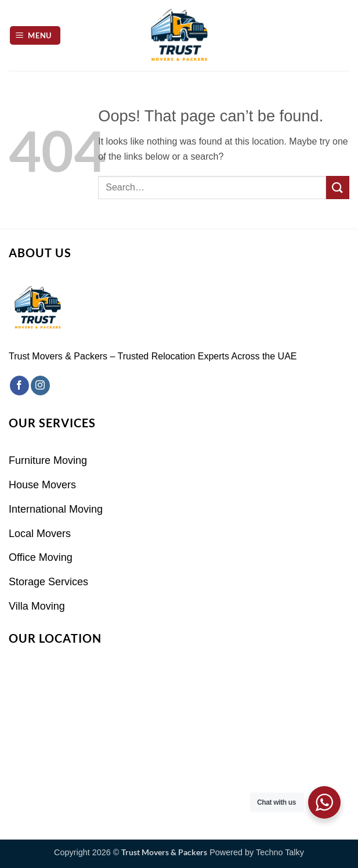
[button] (35, 36)
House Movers (42, 485)
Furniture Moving (48, 460)
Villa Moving (37, 606)
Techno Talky (280, 852)
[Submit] (338, 187)
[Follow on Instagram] (40, 386)
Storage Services (48, 582)
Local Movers (40, 534)
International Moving (56, 509)
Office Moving (41, 557)
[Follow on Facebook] (19, 386)
